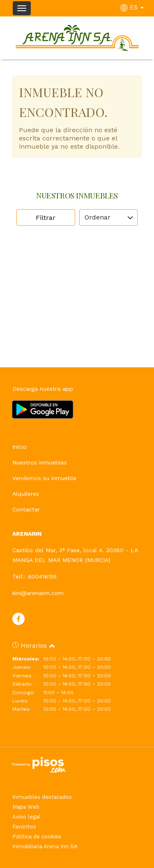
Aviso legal (26, 817)
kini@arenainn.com (38, 593)
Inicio (20, 447)
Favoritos (24, 827)
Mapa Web (26, 807)
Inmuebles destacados (42, 797)
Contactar (26, 509)
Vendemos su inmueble (44, 478)
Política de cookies (37, 836)
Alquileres (26, 494)
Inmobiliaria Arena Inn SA (45, 846)
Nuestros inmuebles (40, 462)
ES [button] (133, 7)
